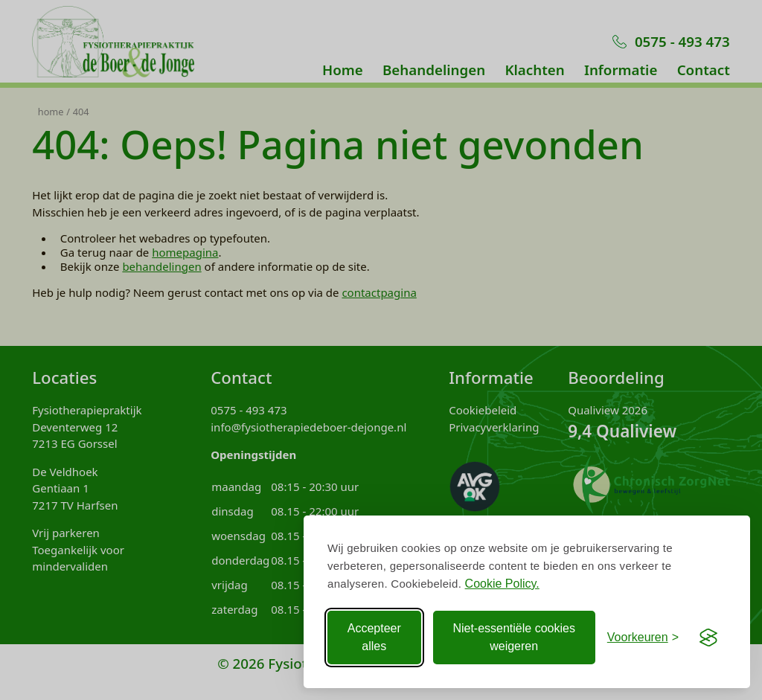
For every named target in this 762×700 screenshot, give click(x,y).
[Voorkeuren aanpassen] (643, 638)
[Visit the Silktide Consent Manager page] (708, 638)
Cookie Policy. (502, 584)
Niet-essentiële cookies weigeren (514, 637)
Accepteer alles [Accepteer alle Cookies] (374, 637)
